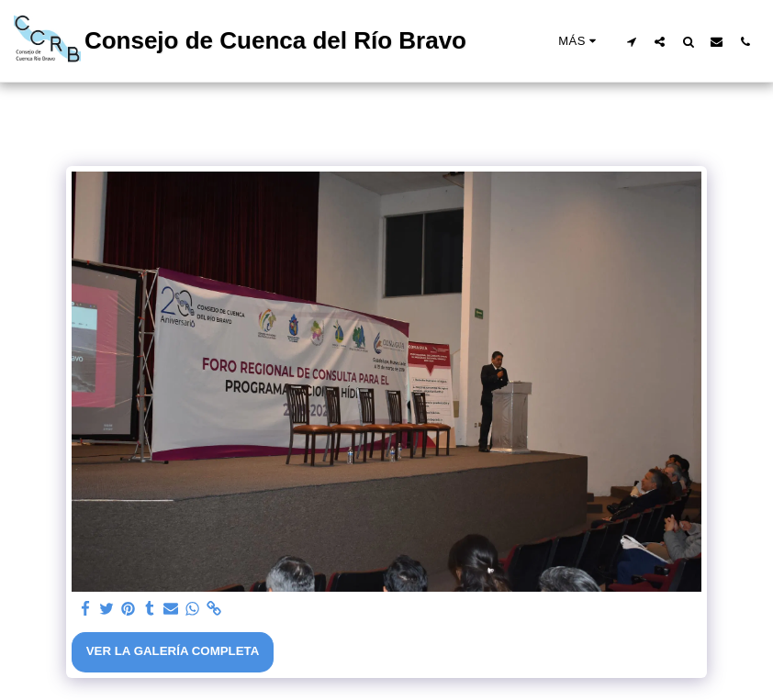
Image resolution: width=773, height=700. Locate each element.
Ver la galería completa (173, 651)
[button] (631, 41)
